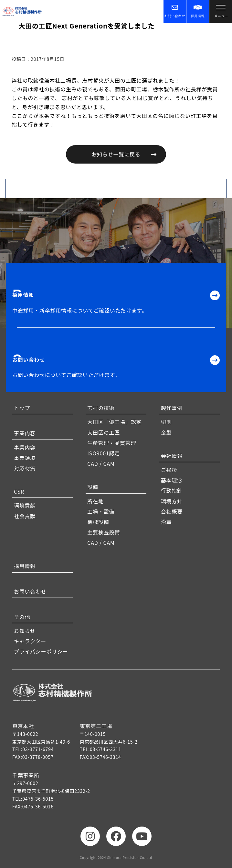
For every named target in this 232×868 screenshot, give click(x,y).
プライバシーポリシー (41, 651)
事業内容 (25, 433)
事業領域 (25, 458)
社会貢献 (25, 516)
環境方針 (172, 501)
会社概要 (172, 511)
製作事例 (172, 408)
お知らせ (25, 631)
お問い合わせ (175, 11)
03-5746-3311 (105, 749)
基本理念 (172, 480)
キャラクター (30, 641)
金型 (166, 432)
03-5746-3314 (105, 757)
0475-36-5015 (38, 799)
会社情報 (172, 456)
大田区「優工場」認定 (114, 422)
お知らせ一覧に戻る (116, 154)
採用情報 (198, 11)
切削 (166, 422)
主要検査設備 (104, 532)
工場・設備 (101, 511)
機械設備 (98, 522)
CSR (19, 491)
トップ (22, 408)
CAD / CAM (101, 463)
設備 (93, 487)
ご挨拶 (169, 470)
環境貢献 (25, 505)
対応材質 (25, 468)
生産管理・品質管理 (112, 443)
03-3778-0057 (38, 757)
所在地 (95, 501)
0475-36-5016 (38, 806)
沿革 (166, 522)
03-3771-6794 (38, 749)
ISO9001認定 (104, 453)
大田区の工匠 (104, 432)
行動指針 (172, 490)
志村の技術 (101, 408)
